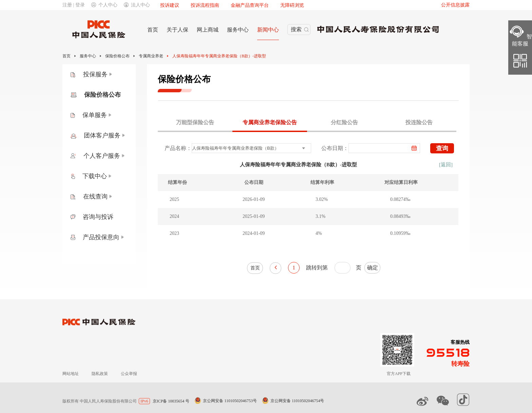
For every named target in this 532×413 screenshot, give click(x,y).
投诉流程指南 (205, 5)
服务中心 (88, 56)
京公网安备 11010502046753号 (230, 401)
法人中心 (137, 5)
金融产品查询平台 (250, 5)
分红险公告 (344, 122)
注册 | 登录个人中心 (90, 5)
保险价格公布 (117, 56)
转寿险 (460, 364)
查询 (442, 148)
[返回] (446, 165)
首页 (66, 56)
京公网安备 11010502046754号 (297, 401)
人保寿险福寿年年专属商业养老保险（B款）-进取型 (219, 56)
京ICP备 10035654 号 (171, 401)
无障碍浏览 (292, 5)
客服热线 (460, 342)
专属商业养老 (151, 56)
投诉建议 (170, 5)
